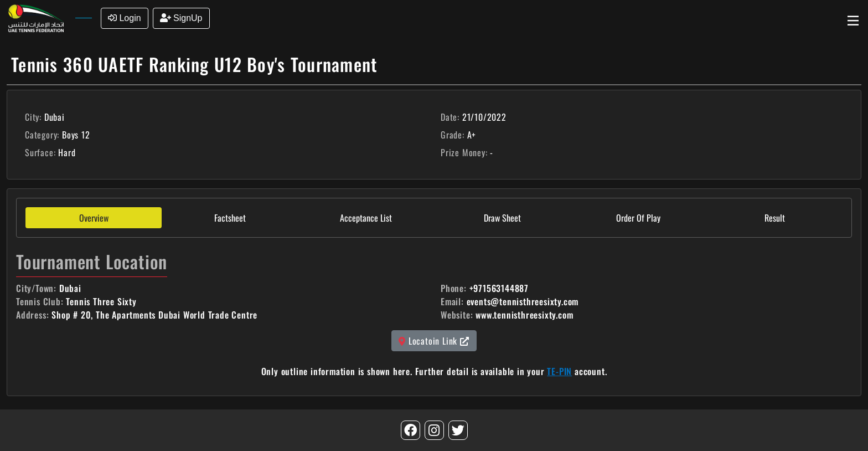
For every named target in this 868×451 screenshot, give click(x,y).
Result (775, 218)
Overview (94, 218)
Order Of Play (638, 218)
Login (125, 18)
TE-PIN (559, 371)
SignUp (181, 18)
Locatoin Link (434, 341)
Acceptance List (366, 218)
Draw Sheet (502, 218)
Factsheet (230, 218)
